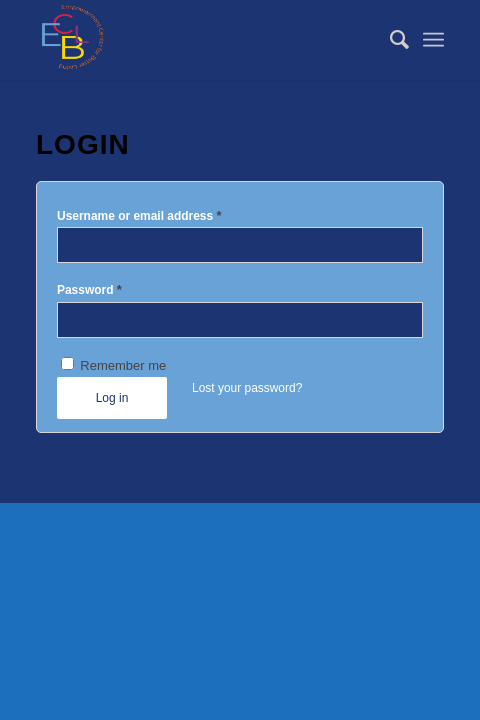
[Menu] (433, 40)
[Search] (389, 40)
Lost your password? (247, 388)
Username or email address (139, 215)
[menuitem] (389, 40)
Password (89, 289)
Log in (112, 398)
